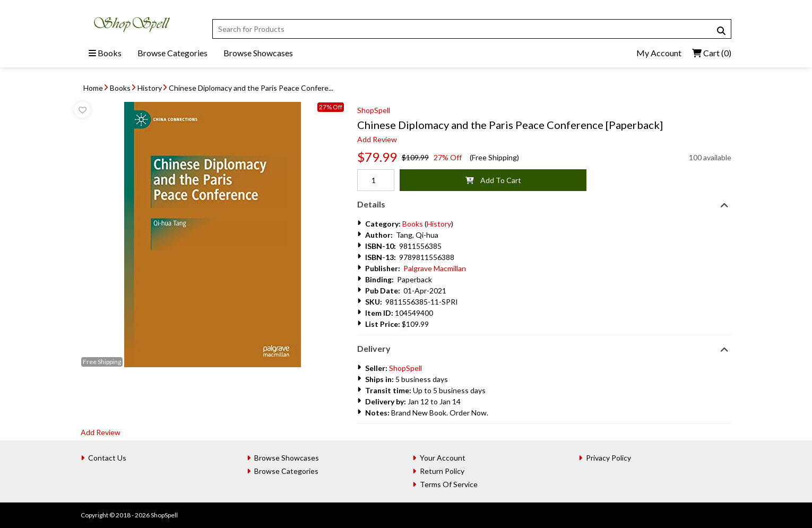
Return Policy (442, 471)
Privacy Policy (608, 458)
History (150, 88)
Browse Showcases (258, 53)
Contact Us (107, 458)
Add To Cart (493, 180)
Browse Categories (172, 53)
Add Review (377, 139)
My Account (659, 53)
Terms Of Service (449, 484)
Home (93, 88)
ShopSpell (374, 110)
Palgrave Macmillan (435, 268)
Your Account (443, 458)
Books (105, 53)
